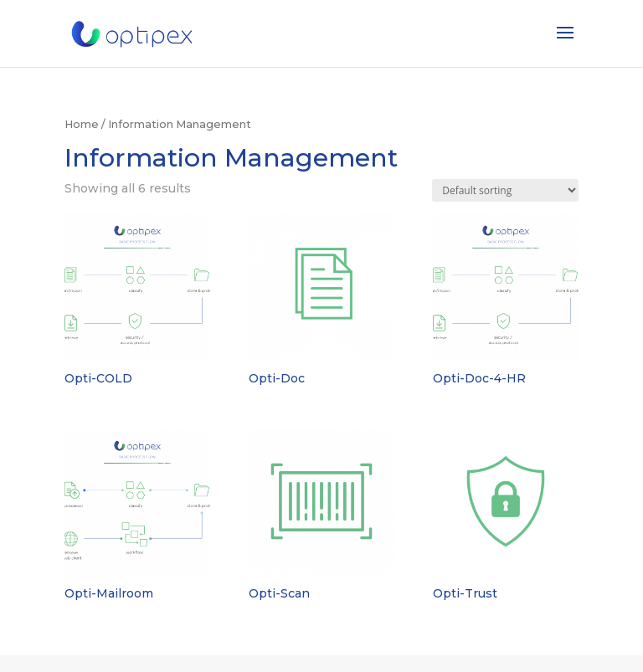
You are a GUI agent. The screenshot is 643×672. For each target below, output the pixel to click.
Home (82, 124)
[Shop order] (505, 190)
